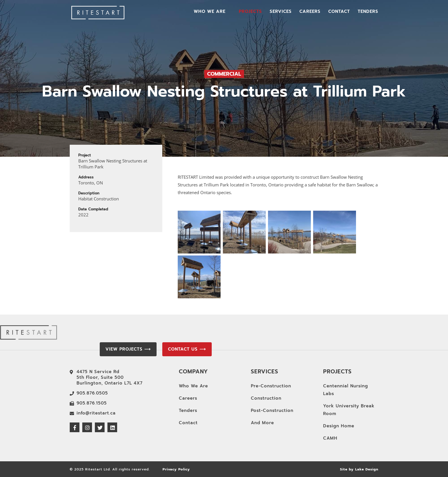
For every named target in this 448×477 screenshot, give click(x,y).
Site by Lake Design (359, 469)
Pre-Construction (271, 386)
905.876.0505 (92, 393)
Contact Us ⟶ (187, 349)
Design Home (339, 426)
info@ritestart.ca (96, 413)
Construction (266, 398)
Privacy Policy (176, 469)
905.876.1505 (92, 403)
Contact (339, 12)
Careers (310, 12)
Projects (250, 12)
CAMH (330, 438)
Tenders (368, 12)
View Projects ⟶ (128, 349)
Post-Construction (272, 410)
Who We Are (210, 12)
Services (281, 12)
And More (262, 423)
